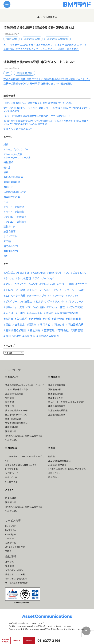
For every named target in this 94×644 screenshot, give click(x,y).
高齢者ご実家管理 (49, 336)
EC (8, 73)
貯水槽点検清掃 (56, 394)
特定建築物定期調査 (58, 410)
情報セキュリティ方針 (15, 574)
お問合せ (29, 640)
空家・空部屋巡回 (13, 419)
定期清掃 (36, 319)
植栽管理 (9, 402)
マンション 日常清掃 (15, 222)
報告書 (9, 319)
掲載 (8, 324)
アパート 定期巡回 (14, 207)
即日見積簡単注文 (5, 640)
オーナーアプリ (38, 296)
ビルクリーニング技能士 (19, 301)
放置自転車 (10, 231)
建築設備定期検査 (57, 406)
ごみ (6, 202)
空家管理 (49, 330)
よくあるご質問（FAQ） (15, 547)
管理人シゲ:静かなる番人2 (18, 129)
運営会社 (9, 562)
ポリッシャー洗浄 (15, 307)
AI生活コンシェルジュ (17, 273)
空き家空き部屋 (12, 182)
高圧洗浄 (30, 336)
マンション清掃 (36, 307)
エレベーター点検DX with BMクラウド (66, 402)
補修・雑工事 (11, 477)
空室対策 (9, 406)
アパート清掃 (66, 284)
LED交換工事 (11, 469)
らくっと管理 (24, 278)
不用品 (21, 313)
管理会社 (63, 330)
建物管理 (59, 319)
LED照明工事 (11, 481)
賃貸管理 (77, 330)
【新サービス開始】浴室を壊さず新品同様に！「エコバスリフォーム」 (38, 116)
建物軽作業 (75, 319)
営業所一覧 (11, 542)
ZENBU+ (9, 538)
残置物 (32, 324)
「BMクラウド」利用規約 (16, 579)
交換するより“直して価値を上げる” (21, 465)
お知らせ (8, 187)
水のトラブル (10, 236)
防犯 (6, 256)
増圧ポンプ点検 (55, 398)
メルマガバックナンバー (16, 149)
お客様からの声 (12, 197)
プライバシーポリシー (15, 570)
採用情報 (9, 566)
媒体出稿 (22, 319)
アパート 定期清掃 (14, 212)
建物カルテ (9, 226)
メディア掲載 (76, 307)
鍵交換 (51, 456)
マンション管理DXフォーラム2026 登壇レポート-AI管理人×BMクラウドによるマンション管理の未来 (47, 109)
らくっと (10, 278)
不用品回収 (36, 313)
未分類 (7, 241)
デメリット (73, 296)
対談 (6, 144)
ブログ (8, 551)
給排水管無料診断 (57, 385)
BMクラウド (56, 273)
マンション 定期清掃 (15, 217)
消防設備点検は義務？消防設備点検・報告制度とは (39, 27)
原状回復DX (54, 477)
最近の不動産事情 (13, 177)
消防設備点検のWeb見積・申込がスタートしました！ (40, 62)
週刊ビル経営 (13, 336)
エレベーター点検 (13, 154)
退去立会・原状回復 (57, 465)
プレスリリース (75, 301)
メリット (10, 313)
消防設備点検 (32, 39)
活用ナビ (45, 324)
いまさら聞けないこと (15, 192)
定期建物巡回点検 (57, 414)
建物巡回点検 (12, 427)
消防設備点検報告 (57, 39)
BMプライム (11, 530)
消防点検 (11, 39)
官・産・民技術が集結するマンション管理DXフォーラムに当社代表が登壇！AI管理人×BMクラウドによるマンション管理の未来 (46, 122)
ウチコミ (82, 284)
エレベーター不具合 (73, 290)
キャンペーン (57, 296)
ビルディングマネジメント (50, 301)
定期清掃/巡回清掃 (14, 394)
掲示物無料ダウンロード (16, 410)
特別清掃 (8, 162)
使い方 (7, 167)
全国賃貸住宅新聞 (68, 313)
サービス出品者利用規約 (17, 583)
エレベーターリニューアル (17, 157)
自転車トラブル (11, 251)
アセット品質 (48, 284)
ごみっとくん (79, 273)
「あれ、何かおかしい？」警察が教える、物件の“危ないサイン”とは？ (38, 103)
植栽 (6, 172)
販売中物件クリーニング (16, 414)
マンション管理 (57, 307)
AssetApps (39, 273)
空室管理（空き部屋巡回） (17, 423)
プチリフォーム (12, 473)
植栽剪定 (19, 324)
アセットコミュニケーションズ (21, 284)
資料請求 (17, 640)
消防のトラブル (11, 246)
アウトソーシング (44, 278)
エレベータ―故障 (15, 290)
